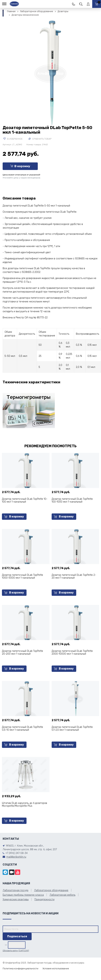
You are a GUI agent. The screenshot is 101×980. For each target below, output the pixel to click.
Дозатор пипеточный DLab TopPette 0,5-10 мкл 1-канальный (22, 728)
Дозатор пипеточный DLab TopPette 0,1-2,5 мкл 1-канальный (72, 728)
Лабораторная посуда (15, 890)
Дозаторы (63, 11)
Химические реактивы (16, 899)
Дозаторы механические (25, 15)
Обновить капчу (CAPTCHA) (16, 951)
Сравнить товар (40, 139)
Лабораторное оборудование (37, 11)
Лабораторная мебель (62, 895)
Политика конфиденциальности (20, 968)
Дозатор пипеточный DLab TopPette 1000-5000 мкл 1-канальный (22, 576)
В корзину (20, 166)
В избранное (13, 139)
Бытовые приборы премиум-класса (23, 895)
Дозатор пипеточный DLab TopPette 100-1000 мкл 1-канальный (72, 500)
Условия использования (56, 968)
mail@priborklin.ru (16, 857)
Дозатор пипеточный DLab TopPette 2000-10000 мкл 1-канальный (72, 652)
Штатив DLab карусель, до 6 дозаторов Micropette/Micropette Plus (25, 804)
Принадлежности (44, 899)
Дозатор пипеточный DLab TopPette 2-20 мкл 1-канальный (74, 576)
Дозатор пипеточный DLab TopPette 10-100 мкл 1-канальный (25, 500)
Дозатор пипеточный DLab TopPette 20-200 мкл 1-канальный (22, 652)
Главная (11, 11)
